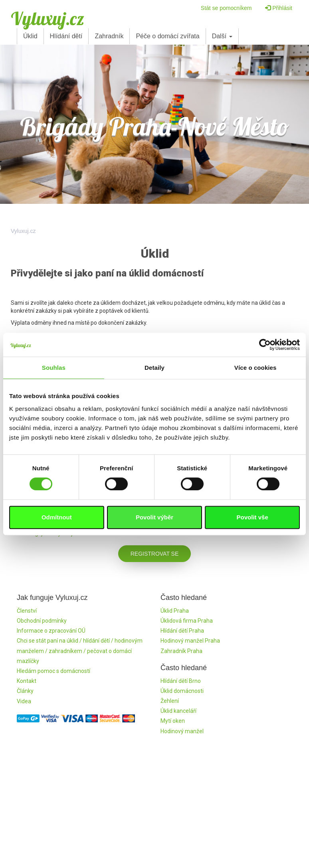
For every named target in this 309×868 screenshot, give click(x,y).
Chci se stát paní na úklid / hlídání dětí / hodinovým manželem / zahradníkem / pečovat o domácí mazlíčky (80, 651)
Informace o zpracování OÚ (51, 631)
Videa (24, 701)
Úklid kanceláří (178, 711)
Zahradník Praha (181, 651)
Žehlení (170, 701)
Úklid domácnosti (182, 691)
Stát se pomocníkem (226, 8)
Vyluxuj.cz (48, 18)
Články (25, 691)
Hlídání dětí (66, 36)
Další (222, 36)
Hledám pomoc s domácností (53, 671)
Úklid (30, 36)
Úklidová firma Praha (187, 621)
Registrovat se (155, 554)
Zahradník (109, 36)
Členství (27, 611)
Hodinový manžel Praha (190, 641)
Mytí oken (173, 721)
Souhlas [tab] (54, 368)
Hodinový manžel (182, 731)
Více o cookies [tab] (256, 368)
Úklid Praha (175, 611)
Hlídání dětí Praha (182, 631)
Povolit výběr (154, 517)
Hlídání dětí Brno (181, 681)
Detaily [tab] (154, 368)
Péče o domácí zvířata (167, 36)
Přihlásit (279, 8)
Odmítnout (57, 517)
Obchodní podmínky (42, 621)
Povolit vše (253, 517)
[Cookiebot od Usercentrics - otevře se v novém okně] (265, 345)
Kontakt (27, 681)
